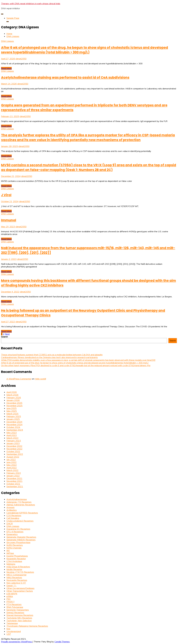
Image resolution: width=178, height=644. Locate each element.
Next (7, 334)
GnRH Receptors (15, 545)
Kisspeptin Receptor (16, 559)
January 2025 (13, 419)
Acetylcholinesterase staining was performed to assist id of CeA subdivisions (65, 77)
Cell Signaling (13, 518)
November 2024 (14, 424)
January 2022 (13, 476)
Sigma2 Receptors (15, 612)
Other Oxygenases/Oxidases (20, 588)
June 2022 (11, 462)
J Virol (6, 195)
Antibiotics (12, 510)
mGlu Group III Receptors (18, 567)
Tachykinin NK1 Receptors (19, 618)
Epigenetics (12, 534)
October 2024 (13, 427)
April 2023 (12, 435)
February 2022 (14, 473)
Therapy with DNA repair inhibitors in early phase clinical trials (31, 4)
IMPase (10, 553)
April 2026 (12, 392)
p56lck (10, 596)
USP (9, 634)
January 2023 (13, 443)
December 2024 (14, 422)
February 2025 (14, 416)
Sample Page (13, 18)
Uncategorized (14, 631)
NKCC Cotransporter (16, 575)
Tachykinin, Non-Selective (19, 621)
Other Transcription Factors (20, 591)
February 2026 (14, 397)
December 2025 (14, 403)
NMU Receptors (14, 577)
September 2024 (15, 430)
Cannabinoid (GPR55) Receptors (22, 513)
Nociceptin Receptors (17, 580)
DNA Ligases (7, 41)
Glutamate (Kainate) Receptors (21, 537)
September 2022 (15, 454)
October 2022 (13, 451)
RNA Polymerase (15, 607)
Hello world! (40, 379)
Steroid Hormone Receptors (20, 615)
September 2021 (15, 486)
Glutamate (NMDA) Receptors (21, 540)
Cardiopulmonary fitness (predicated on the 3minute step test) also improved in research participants (49, 357)
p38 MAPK (12, 594)
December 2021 (14, 478)
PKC (9, 599)
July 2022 (11, 459)
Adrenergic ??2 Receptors (19, 502)
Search (4, 337)
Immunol (9, 220)
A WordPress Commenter (19, 379)
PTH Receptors (14, 604)
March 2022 (12, 470)
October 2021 (13, 484)
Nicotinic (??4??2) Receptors (20, 572)
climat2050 (21, 59)
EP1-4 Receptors (15, 532)
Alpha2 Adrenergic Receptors (21, 505)
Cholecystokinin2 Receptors (20, 521)
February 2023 (14, 441)
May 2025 (12, 411)
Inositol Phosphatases (17, 556)
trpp (8, 629)
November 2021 (14, 481)
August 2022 (13, 457)
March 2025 (12, 414)
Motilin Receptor (14, 569)
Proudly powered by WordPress (17, 642)
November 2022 (14, 449)
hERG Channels (14, 548)
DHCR (10, 524)
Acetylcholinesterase (17, 499)
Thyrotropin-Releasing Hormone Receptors (27, 626)
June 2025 (11, 408)
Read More (6, 68)
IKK (8, 550)
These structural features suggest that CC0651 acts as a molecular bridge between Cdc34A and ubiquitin (52, 355)
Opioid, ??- (11, 586)
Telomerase (12, 623)
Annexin (10, 507)
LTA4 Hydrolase (14, 561)
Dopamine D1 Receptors (18, 529)
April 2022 (12, 468)
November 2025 (14, 406)
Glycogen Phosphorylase (18, 542)
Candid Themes (62, 642)
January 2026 (13, 400)
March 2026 (12, 395)
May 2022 (12, 465)
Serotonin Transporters (18, 610)
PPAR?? (10, 602)
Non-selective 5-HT (16, 583)
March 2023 (12, 438)
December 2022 (14, 446)
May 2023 (12, 433)
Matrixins (11, 564)
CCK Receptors (14, 515)
